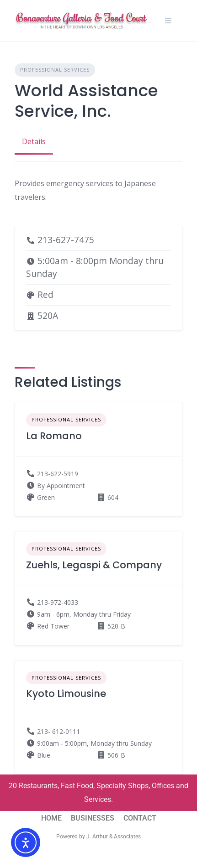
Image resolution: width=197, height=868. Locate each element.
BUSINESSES (93, 818)
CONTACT (140, 818)
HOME (51, 818)
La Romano (54, 436)
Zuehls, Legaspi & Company (94, 565)
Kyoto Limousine (66, 694)
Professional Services (55, 70)
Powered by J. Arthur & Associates (98, 837)
